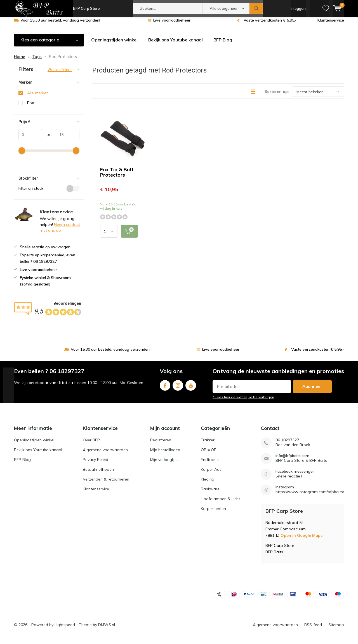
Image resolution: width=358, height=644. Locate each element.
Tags (37, 61)
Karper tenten (213, 513)
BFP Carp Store (86, 8)
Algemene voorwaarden (105, 454)
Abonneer (312, 391)
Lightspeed (65, 629)
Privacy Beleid (96, 464)
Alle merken (38, 97)
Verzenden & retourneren (106, 483)
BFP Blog (223, 44)
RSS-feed (313, 629)
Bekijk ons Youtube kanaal (176, 44)
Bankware (210, 493)
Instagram (178, 388)
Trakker (208, 444)
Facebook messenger (295, 476)
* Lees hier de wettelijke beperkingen (243, 401)
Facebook (165, 388)
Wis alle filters (60, 74)
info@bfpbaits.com (292, 460)
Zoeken (256, 8)
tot (47, 139)
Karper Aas (211, 474)
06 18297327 (287, 444)
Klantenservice (331, 24)
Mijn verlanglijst (164, 464)
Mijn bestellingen (165, 454)
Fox (30, 107)
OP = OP (209, 454)
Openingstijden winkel (114, 44)
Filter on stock (49, 193)
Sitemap (336, 629)
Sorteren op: (277, 96)
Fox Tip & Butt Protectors (117, 176)
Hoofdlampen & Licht (220, 503)
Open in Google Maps (302, 540)
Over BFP (91, 444)
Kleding (208, 483)
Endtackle (210, 464)
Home (20, 61)
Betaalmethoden (98, 474)
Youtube (191, 388)
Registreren (161, 444)
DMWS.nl (107, 629)
